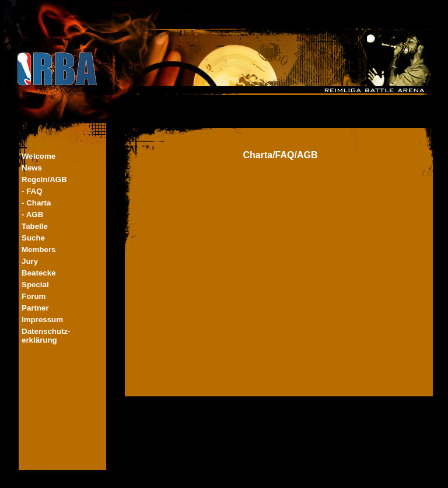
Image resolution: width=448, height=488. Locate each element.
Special (35, 285)
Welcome (38, 156)
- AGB (32, 215)
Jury (30, 261)
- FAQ (32, 191)
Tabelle (35, 226)
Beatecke (39, 273)
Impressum (42, 320)
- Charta (36, 203)
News (32, 168)
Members (39, 250)
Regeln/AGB (44, 179)
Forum (34, 296)
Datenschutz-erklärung (46, 336)
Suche (33, 238)
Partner (35, 308)
